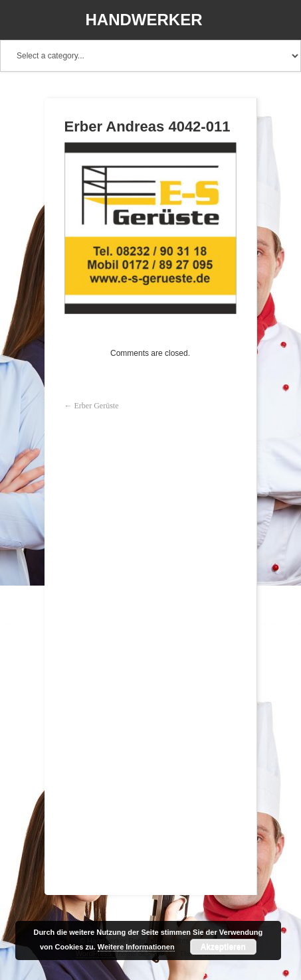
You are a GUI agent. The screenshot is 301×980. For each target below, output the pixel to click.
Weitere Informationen (136, 947)
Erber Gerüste (97, 406)
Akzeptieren (223, 947)
